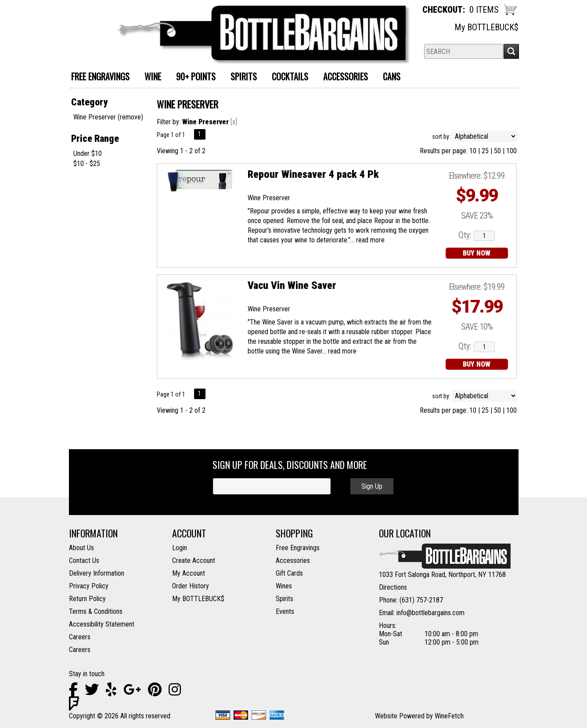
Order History (191, 586)
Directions (393, 587)
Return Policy (87, 599)
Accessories (342, 77)
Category (89, 102)
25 (485, 151)
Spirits (240, 77)
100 (511, 151)
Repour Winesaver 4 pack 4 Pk (313, 174)
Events (285, 611)
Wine (149, 77)
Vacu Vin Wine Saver (292, 285)
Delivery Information (97, 573)
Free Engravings (298, 548)
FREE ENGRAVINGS (100, 76)
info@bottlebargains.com (430, 613)
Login (180, 548)
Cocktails (287, 77)
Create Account (194, 560)
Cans (388, 77)
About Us (81, 548)
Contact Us (84, 560)
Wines (284, 586)
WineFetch (449, 716)
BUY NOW (477, 253)
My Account (189, 573)
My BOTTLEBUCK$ (486, 27)
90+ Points (196, 76)
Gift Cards (289, 573)
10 (473, 151)
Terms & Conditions (96, 611)
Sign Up (372, 486)
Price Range (95, 139)
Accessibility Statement (102, 624)
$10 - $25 (87, 164)
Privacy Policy (89, 586)
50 (497, 151)
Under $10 (88, 153)
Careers (80, 637)
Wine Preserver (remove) (108, 117)
